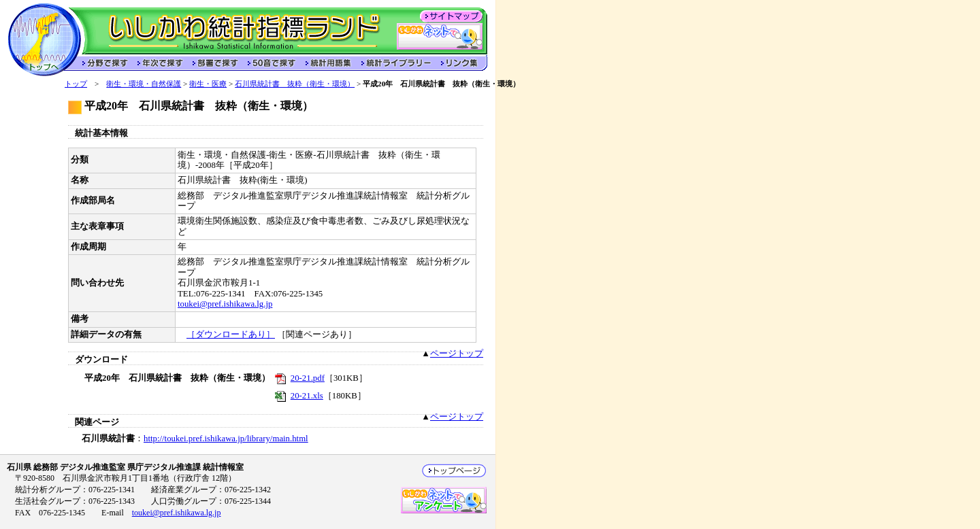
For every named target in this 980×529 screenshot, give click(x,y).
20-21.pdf (308, 378)
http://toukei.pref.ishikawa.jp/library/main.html (226, 439)
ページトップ (457, 354)
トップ (76, 84)
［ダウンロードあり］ (231, 335)
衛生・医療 (208, 84)
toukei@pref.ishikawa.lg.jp (225, 304)
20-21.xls (307, 396)
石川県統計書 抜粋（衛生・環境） (295, 84)
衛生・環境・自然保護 (144, 84)
